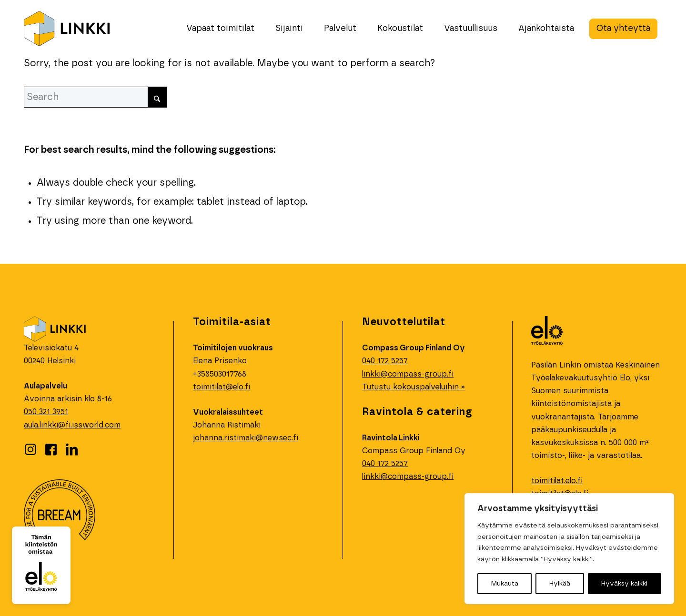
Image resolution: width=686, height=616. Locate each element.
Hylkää (560, 584)
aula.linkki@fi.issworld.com (72, 425)
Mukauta (505, 584)
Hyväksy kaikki (624, 584)
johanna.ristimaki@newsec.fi (246, 438)
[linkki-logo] (67, 29)
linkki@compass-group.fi (408, 374)
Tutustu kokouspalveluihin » (414, 387)
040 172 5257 (385, 464)
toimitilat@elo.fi (222, 387)
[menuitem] (220, 29)
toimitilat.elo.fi (557, 481)
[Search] (95, 97)
